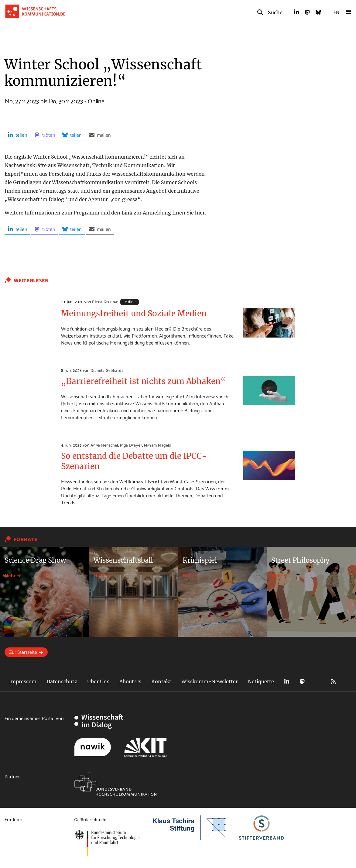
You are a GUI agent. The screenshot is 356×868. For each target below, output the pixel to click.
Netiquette (261, 681)
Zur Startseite (23, 652)
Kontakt (161, 681)
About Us (130, 681)
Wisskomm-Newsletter (210, 681)
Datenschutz (62, 681)
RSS (333, 682)
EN (336, 12)
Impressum (23, 681)
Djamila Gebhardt (107, 370)
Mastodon (302, 682)
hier (200, 213)
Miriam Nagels (157, 445)
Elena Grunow (105, 301)
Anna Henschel (104, 445)
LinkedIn (287, 682)
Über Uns (98, 681)
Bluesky (318, 682)
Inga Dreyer (131, 445)
